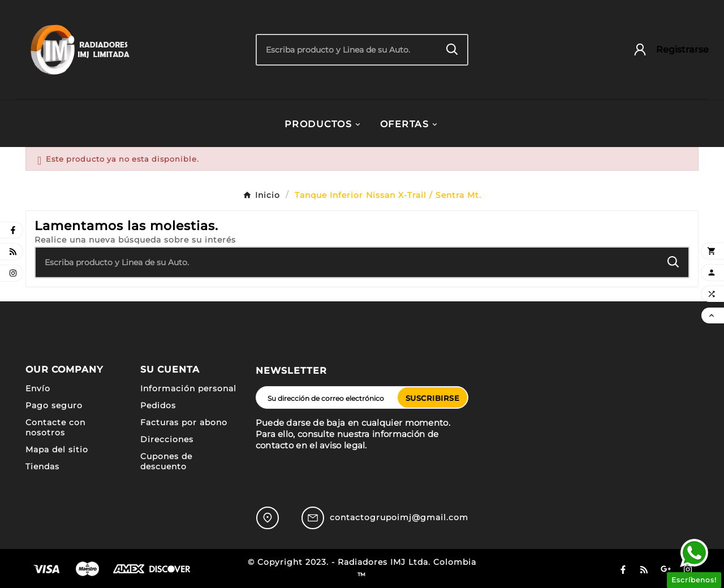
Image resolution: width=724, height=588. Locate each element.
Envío (38, 388)
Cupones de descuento (166, 461)
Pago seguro (54, 405)
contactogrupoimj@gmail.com (399, 517)
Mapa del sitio (57, 449)
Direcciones (167, 439)
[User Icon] (665, 49)
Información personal (188, 388)
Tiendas (42, 466)
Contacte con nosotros (55, 427)
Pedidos (158, 405)
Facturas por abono (184, 422)
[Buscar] (347, 50)
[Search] (452, 49)
